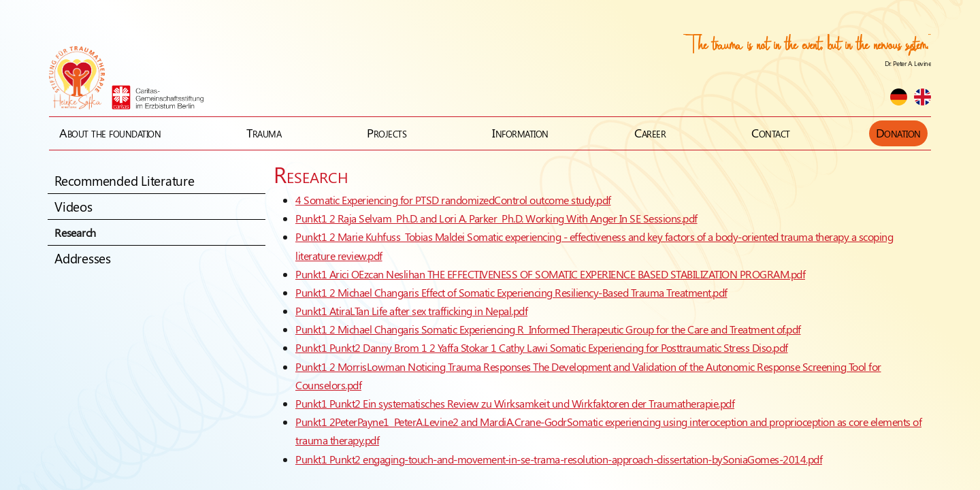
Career (650, 133)
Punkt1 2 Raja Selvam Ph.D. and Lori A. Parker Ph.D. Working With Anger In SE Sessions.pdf (496, 218)
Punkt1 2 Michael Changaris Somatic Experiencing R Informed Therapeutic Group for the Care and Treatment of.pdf (548, 329)
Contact (771, 133)
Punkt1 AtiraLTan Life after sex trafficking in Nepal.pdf (411, 311)
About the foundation (110, 133)
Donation (898, 133)
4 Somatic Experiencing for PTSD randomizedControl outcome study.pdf (453, 200)
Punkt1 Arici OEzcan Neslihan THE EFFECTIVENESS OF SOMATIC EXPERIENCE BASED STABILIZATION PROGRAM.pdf (550, 274)
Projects (387, 133)
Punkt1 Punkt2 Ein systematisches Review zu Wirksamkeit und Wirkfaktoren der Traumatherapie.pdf (515, 403)
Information (520, 133)
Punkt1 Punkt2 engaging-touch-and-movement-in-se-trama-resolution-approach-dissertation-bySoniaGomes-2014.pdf (559, 459)
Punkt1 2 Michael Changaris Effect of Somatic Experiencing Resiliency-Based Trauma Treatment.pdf (511, 292)
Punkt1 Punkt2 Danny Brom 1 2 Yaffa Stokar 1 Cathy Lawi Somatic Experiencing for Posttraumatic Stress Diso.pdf (542, 347)
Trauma (264, 133)
